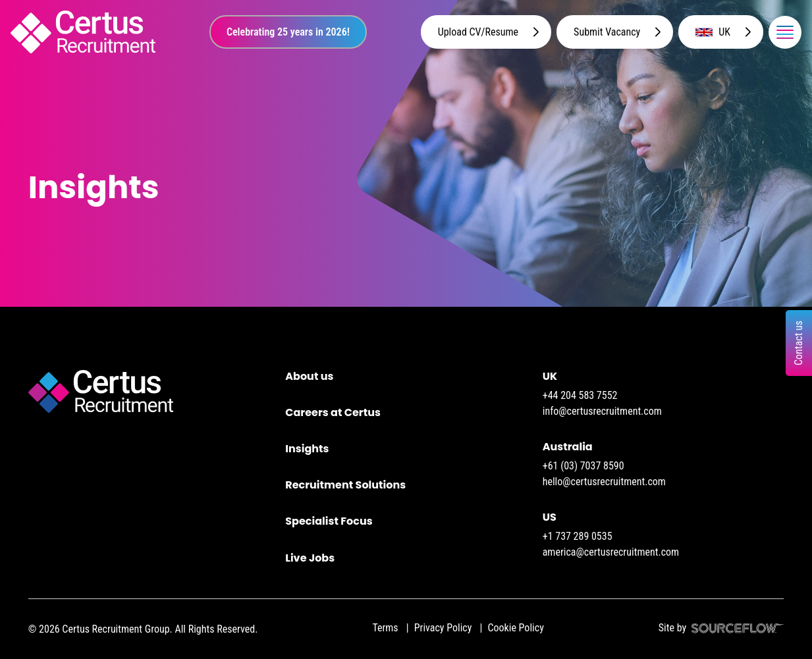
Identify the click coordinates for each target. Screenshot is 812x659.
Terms (385, 628)
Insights (307, 449)
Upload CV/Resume (478, 32)
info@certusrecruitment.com (602, 411)
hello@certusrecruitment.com (604, 482)
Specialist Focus (329, 521)
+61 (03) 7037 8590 (583, 466)
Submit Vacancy (607, 32)
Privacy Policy (443, 628)
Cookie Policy (515, 628)
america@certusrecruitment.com (611, 552)
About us (309, 376)
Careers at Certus (333, 412)
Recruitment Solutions (345, 485)
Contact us (798, 342)
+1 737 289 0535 (578, 536)
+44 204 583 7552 (580, 395)
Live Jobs (310, 558)
